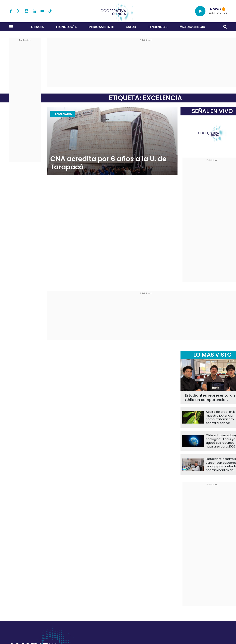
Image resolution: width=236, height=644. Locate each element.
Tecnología (66, 27)
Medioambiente (101, 27)
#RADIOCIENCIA (192, 27)
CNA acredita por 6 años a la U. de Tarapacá (108, 163)
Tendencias (158, 27)
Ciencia (37, 27)
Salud (131, 27)
